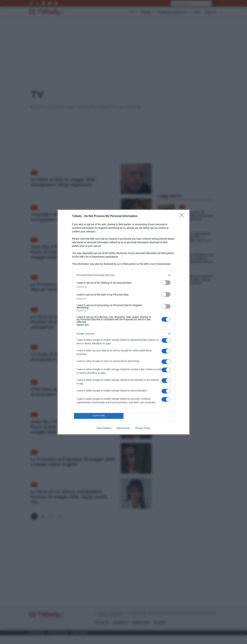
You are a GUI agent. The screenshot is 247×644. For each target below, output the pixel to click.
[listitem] (123, 275)
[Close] (183, 216)
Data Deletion (104, 428)
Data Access (123, 428)
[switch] (166, 283)
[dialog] (123, 322)
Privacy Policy (143, 428)
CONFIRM (99, 416)
